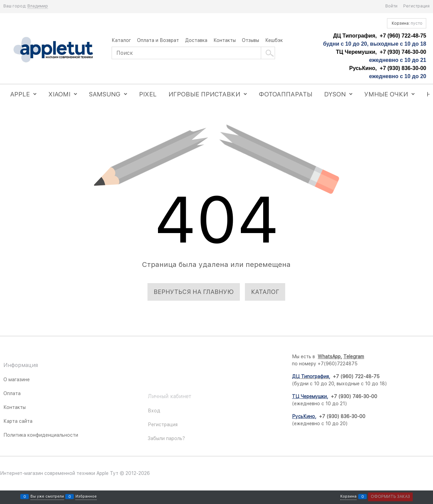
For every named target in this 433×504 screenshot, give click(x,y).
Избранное (86, 497)
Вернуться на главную (194, 292)
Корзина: (407, 23)
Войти (391, 6)
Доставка (196, 40)
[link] (38, 6)
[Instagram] (225, 390)
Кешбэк (274, 40)
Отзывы (250, 40)
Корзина (348, 497)
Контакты (225, 40)
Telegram (390, 357)
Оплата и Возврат (158, 40)
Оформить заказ (390, 497)
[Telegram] (225, 407)
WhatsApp (365, 357)
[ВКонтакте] (225, 373)
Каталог (121, 40)
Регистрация (416, 6)
